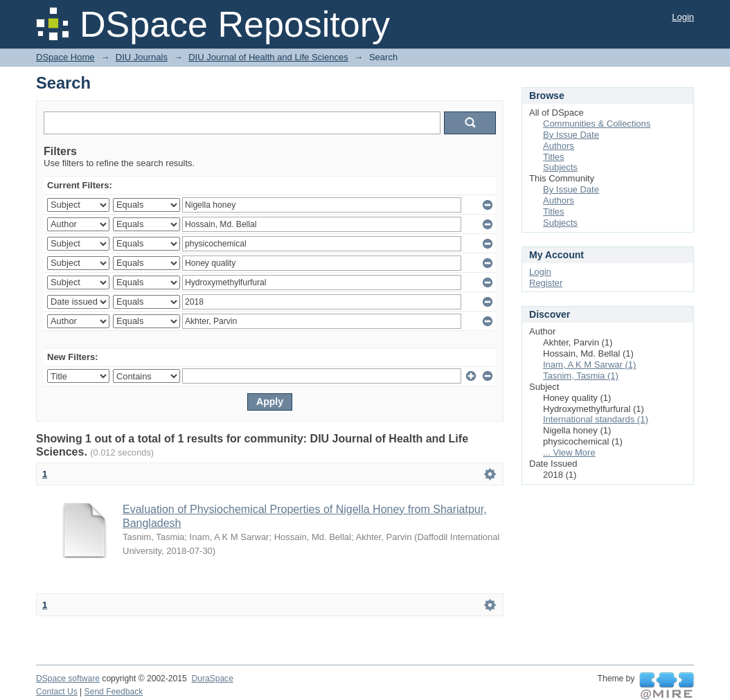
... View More (569, 452)
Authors (559, 146)
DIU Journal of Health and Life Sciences (268, 57)
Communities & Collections (597, 124)
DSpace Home (65, 57)
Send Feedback (114, 692)
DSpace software (68, 679)
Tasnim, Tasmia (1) (581, 376)
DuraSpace (212, 679)
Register (546, 283)
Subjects (560, 167)
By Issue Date (571, 135)
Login (683, 17)
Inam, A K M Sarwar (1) (589, 365)
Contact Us (57, 692)
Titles (554, 157)
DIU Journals (142, 57)
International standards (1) (596, 419)
